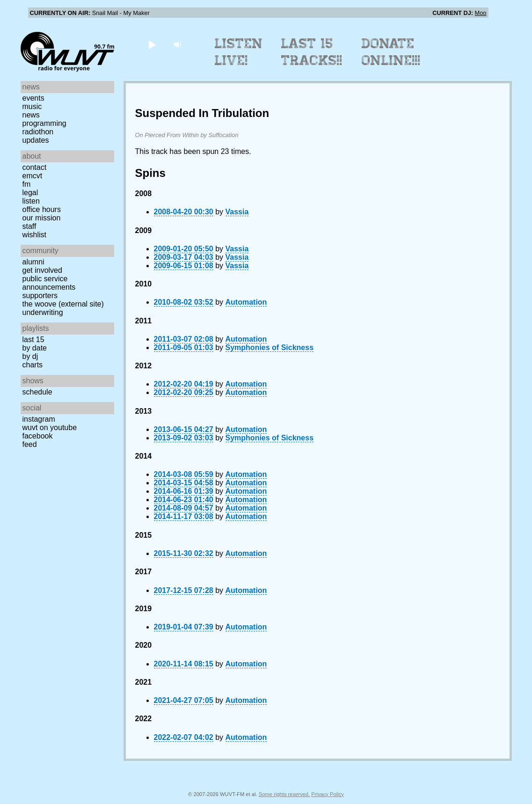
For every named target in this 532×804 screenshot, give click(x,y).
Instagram (39, 419)
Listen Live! (239, 52)
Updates (36, 140)
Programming (44, 123)
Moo (481, 13)
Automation (246, 302)
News (31, 115)
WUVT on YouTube (50, 428)
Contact (35, 167)
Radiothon (38, 132)
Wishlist (35, 235)
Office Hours (42, 209)
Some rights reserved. (284, 794)
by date (35, 348)
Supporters (40, 296)
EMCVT (33, 176)
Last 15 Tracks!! (312, 52)
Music (32, 106)
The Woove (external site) (63, 304)
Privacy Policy (328, 794)
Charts (33, 365)
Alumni (33, 262)
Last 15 (33, 340)
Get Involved (42, 270)
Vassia (237, 212)
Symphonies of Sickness (270, 347)
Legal (30, 193)
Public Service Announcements (49, 283)
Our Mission (42, 218)
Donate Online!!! (391, 52)
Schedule (37, 392)
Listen (31, 201)
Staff (29, 226)
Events (33, 98)
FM (27, 184)
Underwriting (43, 312)
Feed (30, 444)
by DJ (30, 356)
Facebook (38, 436)
